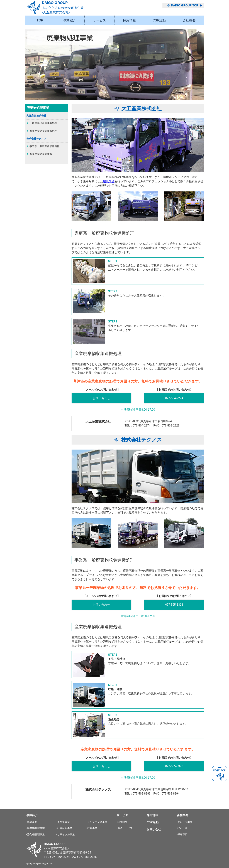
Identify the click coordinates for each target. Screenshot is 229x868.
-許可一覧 (182, 828)
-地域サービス (124, 828)
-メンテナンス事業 (97, 822)
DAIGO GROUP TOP (185, 5)
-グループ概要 (185, 822)
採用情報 (129, 20)
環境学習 (109, 181)
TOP (40, 20)
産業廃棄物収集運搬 (41, 154)
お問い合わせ (101, 398)
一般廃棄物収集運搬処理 (43, 123)
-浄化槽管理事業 (36, 834)
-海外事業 (32, 822)
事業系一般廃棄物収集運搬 (45, 146)
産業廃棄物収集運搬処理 (43, 131)
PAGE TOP (220, 774)
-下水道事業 (63, 822)
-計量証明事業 (64, 828)
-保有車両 (182, 834)
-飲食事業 (92, 828)
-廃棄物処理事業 (36, 828)
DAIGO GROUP (68, 8)
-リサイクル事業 (66, 834)
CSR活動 (159, 20)
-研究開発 (122, 822)
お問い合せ (154, 829)
